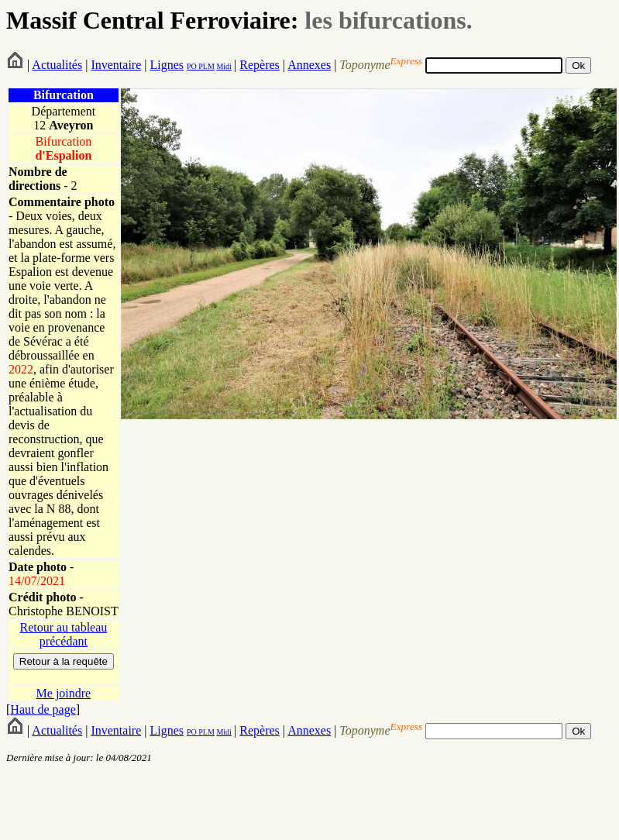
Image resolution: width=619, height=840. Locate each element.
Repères (260, 65)
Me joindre (64, 693)
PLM (206, 66)
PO (192, 66)
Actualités (57, 65)
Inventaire (116, 65)
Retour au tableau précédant (63, 634)
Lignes (167, 65)
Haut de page (43, 709)
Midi (224, 66)
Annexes (309, 65)
